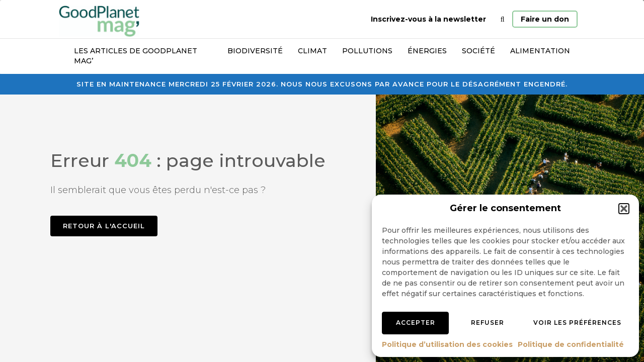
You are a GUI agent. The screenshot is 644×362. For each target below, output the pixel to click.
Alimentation (540, 51)
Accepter (416, 323)
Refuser (488, 323)
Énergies (427, 51)
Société (478, 51)
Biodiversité (255, 51)
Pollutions (367, 51)
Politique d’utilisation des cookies (447, 344)
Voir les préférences (577, 323)
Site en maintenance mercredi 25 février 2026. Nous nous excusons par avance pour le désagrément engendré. (322, 84)
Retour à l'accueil (104, 226)
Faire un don (545, 19)
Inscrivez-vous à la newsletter (428, 19)
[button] (624, 209)
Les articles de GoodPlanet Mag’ (136, 56)
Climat (312, 51)
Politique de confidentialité (571, 344)
